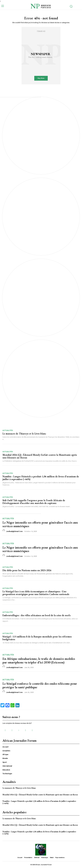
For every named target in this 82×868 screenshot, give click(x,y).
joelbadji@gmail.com (14, 531)
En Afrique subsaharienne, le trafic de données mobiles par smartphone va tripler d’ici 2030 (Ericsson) (39, 660)
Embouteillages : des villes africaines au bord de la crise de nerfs (37, 615)
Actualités (8, 430)
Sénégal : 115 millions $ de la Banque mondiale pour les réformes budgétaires (37, 638)
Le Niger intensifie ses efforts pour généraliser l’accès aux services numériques (40, 524)
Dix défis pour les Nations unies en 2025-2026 (27, 570)
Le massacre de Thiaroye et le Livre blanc (24, 434)
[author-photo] (4, 531)
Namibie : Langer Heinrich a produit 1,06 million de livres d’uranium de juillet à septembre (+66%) (41, 478)
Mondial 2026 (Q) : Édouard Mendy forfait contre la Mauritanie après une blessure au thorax (40, 456)
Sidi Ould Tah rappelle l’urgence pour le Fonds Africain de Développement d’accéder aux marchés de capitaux (34, 502)
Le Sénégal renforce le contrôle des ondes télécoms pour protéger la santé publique (40, 685)
